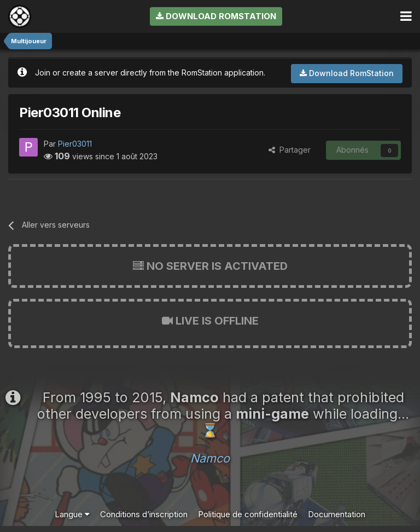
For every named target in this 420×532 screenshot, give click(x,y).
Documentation (337, 514)
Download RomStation (216, 16)
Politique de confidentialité (248, 514)
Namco (210, 458)
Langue (72, 514)
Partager (290, 150)
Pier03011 (75, 144)
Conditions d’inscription (144, 514)
